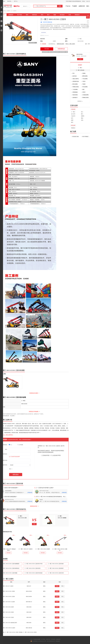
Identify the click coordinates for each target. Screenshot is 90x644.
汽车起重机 (85, 79)
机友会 (84, 1)
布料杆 (84, 92)
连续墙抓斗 (75, 98)
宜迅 (82, 120)
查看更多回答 (34, 506)
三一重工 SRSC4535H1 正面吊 (8, 591)
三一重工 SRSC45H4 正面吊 (51, 549)
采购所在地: (5, 460)
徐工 (82, 112)
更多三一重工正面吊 (70, 44)
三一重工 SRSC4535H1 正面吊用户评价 (34, 564)
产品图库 (74, 6)
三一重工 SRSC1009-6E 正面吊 (68, 550)
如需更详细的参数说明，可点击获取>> (8, 416)
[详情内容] (30, 493)
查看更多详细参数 (34, 412)
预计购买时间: (4, 465)
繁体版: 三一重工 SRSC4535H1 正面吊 (28, 632)
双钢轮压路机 (85, 98)
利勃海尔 (73, 128)
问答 (70, 15)
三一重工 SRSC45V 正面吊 (34, 549)
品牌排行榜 (82, 6)
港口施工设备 (76, 137)
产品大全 (68, 6)
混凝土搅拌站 (76, 79)
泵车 (73, 73)
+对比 (62, 586)
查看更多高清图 (34, 393)
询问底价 (62, 15)
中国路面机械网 (6, 6)
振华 (72, 122)
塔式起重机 (85, 87)
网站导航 (9, 1)
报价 (27, 15)
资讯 (42, 15)
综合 (3, 15)
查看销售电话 (61, 49)
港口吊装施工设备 (86, 137)
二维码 (88, 44)
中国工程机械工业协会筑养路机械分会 (73, 1)
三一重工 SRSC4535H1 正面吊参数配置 (10, 564)
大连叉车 (73, 116)
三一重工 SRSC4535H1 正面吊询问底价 (34, 573)
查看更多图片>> (33, 43)
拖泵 (83, 89)
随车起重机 (75, 84)
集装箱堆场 (44, 33)
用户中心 (16, 1)
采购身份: (5, 445)
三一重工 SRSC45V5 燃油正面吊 (17, 550)
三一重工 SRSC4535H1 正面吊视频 (9, 573)
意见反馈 (53, 639)
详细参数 (44, 44)
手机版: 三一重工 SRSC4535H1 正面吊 (10, 632)
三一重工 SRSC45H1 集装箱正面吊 (9, 623)
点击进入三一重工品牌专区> (7, 435)
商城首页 (77, 15)
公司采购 (20, 445)
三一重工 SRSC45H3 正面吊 (7, 612)
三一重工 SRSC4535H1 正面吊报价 (56, 564)
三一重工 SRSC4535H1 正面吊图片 (56, 568)
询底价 (57, 586)
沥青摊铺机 (75, 92)
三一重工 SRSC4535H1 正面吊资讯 (32, 568)
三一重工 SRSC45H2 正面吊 (7, 617)
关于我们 (43, 639)
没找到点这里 (88, 22)
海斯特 (83, 116)
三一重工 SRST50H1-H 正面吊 (8, 602)
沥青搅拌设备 (76, 81)
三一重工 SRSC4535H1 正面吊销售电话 (10, 568)
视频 (55, 15)
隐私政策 (58, 639)
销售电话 (35, 15)
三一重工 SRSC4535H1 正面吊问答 (56, 573)
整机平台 (17, 6)
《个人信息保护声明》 (55, 455)
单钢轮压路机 (76, 87)
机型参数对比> (52, 44)
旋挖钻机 (75, 76)
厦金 (82, 118)
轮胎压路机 (75, 95)
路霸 (72, 120)
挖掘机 (84, 73)
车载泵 (84, 84)
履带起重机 (85, 76)
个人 (11, 445)
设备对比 (88, 17)
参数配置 (11, 15)
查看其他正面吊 (61, 44)
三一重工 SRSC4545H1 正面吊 (8, 597)
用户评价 (20, 15)
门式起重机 (75, 89)
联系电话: (5, 454)
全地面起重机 (85, 95)
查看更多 (80, 101)
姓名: (6, 449)
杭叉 (72, 118)
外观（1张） (3, 374)
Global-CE (88, 1)
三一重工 (80, 68)
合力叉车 (73, 114)
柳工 (82, 114)
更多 (88, 6)
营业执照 (58, 641)
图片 (48, 15)
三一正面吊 (14, 11)
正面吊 (8, 11)
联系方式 (48, 639)
